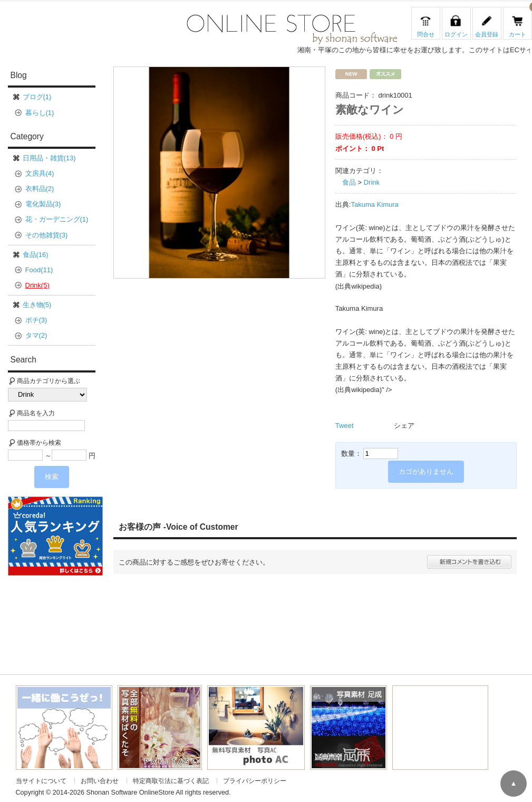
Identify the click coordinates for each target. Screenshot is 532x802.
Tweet (345, 426)
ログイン (456, 34)
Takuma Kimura (374, 204)
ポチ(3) (36, 320)
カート (518, 34)
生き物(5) (37, 305)
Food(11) (39, 270)
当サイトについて (41, 781)
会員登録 (487, 34)
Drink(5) (37, 285)
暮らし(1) (40, 113)
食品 (349, 182)
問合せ (426, 34)
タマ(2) (36, 335)
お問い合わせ (100, 781)
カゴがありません (426, 471)
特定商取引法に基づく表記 (171, 781)
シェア (404, 426)
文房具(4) (40, 173)
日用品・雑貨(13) (49, 158)
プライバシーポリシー (255, 781)
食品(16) (36, 255)
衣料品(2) (40, 189)
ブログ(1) (37, 97)
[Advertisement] (60, 619)
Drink (372, 182)
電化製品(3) (43, 204)
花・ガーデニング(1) (57, 219)
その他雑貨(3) (47, 235)
